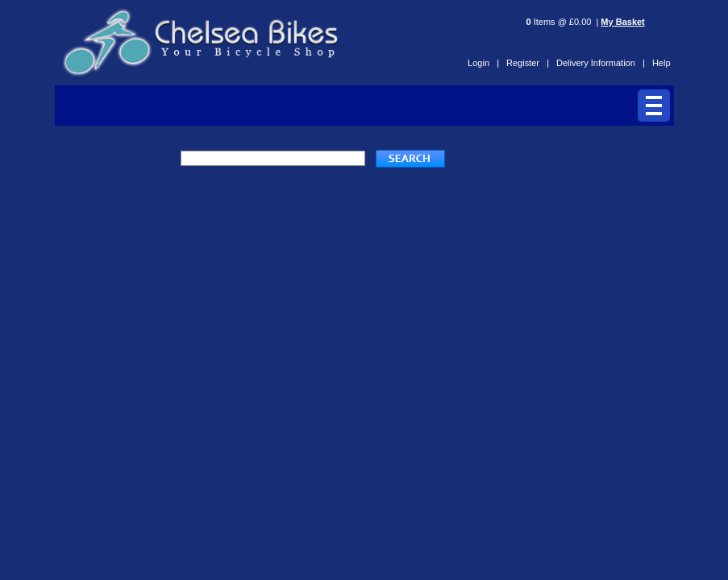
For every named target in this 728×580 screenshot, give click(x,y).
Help (661, 63)
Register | (528, 63)
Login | (483, 63)
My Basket (622, 22)
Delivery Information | (601, 63)
